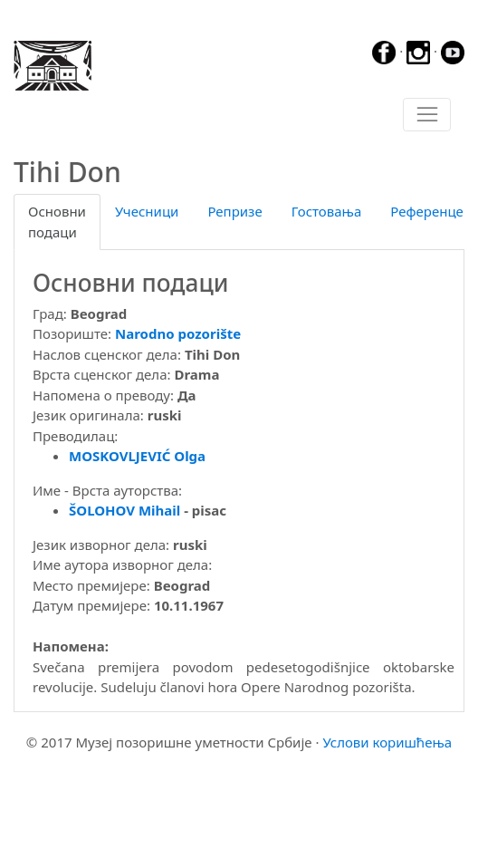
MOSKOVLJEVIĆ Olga (137, 456)
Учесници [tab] (147, 211)
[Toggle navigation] (427, 115)
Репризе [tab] (234, 211)
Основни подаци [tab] (57, 222)
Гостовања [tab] (327, 211)
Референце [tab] (427, 211)
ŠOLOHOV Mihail (124, 510)
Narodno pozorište (178, 333)
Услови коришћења (387, 742)
